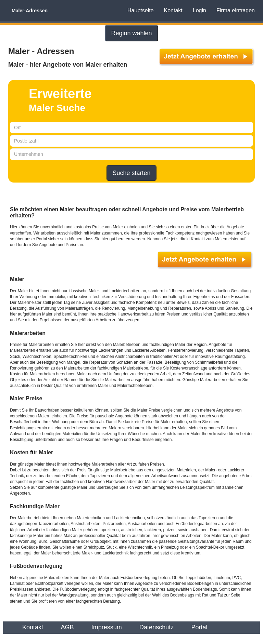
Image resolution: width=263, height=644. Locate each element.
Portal (199, 627)
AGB (67, 627)
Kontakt (173, 10)
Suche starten (131, 173)
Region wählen (131, 33)
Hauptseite (141, 10)
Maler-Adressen (30, 11)
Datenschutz (156, 627)
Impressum (107, 627)
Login (199, 10)
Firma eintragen (236, 10)
